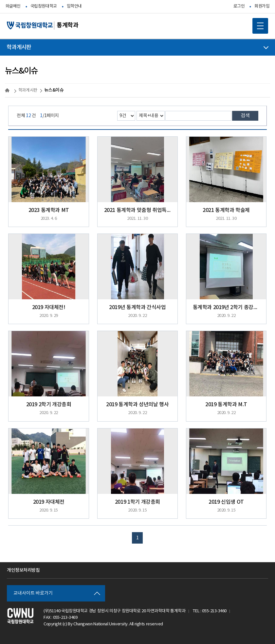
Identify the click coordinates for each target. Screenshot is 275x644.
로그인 (239, 6)
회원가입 (262, 6)
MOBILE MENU (258, 24)
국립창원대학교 (44, 6)
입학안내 (74, 6)
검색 (245, 116)
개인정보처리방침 (23, 570)
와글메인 (13, 6)
